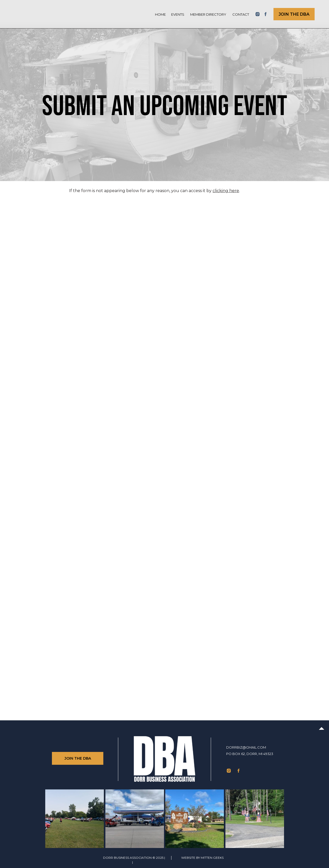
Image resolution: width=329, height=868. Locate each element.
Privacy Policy (147, 862)
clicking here (226, 191)
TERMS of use (120, 862)
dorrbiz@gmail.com (246, 747)
